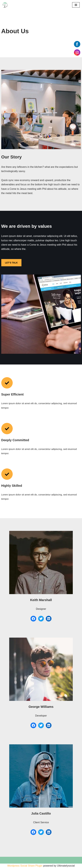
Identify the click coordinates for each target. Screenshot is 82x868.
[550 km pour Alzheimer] (5, 5)
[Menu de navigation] (76, 5)
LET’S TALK (11, 263)
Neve (5, 865)
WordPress (32, 865)
